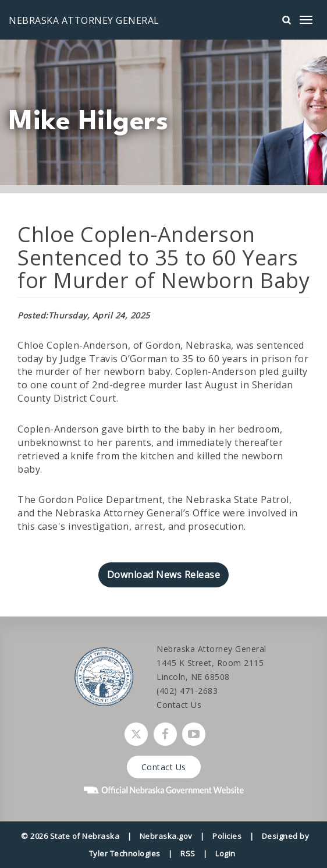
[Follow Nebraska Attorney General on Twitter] (136, 734)
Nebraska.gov (166, 836)
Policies (227, 836)
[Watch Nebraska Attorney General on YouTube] (194, 734)
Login (225, 853)
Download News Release (164, 575)
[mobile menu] (306, 20)
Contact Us (179, 705)
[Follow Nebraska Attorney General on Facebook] (165, 734)
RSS (188, 853)
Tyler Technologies (125, 853)
